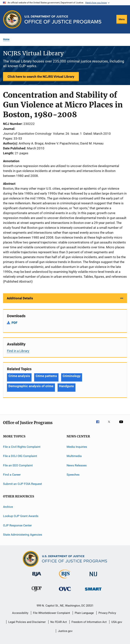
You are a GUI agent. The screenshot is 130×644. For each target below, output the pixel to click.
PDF (14, 323)
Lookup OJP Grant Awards (21, 516)
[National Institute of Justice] (93, 577)
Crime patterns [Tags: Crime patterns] (46, 376)
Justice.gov (65, 631)
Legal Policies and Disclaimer (27, 622)
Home (6, 39)
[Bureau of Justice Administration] (37, 577)
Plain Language (84, 613)
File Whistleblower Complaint (52, 613)
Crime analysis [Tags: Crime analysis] (19, 376)
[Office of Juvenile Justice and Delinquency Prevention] (37, 592)
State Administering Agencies (23, 535)
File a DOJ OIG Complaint (20, 456)
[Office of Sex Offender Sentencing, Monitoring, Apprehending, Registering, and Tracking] (93, 591)
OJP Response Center (17, 525)
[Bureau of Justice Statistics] (65, 579)
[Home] (63, 19)
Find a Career (12, 475)
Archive (8, 507)
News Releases (77, 465)
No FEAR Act (59, 622)
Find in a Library (18, 351)
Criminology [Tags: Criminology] (72, 376)
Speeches (73, 475)
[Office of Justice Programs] (12, 19)
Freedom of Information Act (89, 622)
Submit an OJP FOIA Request (22, 484)
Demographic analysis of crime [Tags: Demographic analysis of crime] (31, 386)
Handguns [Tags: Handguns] (67, 386)
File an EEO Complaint (18, 465)
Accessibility (20, 613)
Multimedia (74, 456)
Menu (122, 19)
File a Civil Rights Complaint (22, 447)
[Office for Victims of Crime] (65, 592)
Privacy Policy (107, 613)
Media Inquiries (77, 447)
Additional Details (20, 298)
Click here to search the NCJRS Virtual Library (41, 77)
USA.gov (117, 622)
